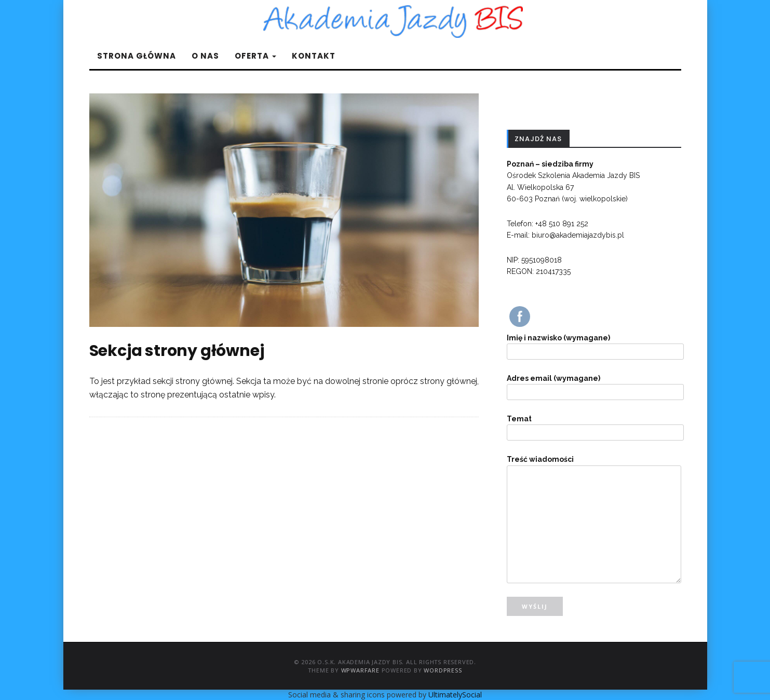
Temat (594, 426)
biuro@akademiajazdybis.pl (578, 235)
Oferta (255, 56)
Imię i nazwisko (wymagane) (594, 345)
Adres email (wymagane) (594, 385)
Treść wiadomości (594, 465)
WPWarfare (360, 670)
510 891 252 (568, 224)
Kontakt (314, 56)
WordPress (443, 670)
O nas (205, 56)
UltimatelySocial (455, 695)
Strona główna (137, 56)
